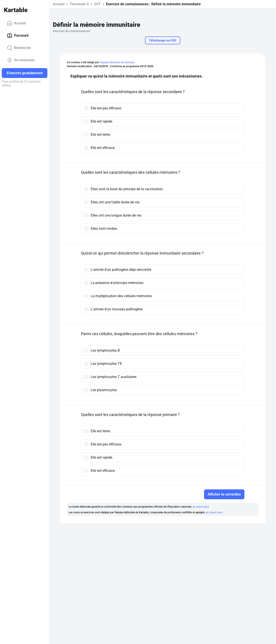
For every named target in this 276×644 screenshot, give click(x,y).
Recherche (19, 48)
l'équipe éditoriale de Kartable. (117, 62)
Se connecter (21, 60)
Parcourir (18, 36)
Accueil (16, 23)
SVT (97, 4)
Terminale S (79, 4)
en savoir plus (201, 507)
